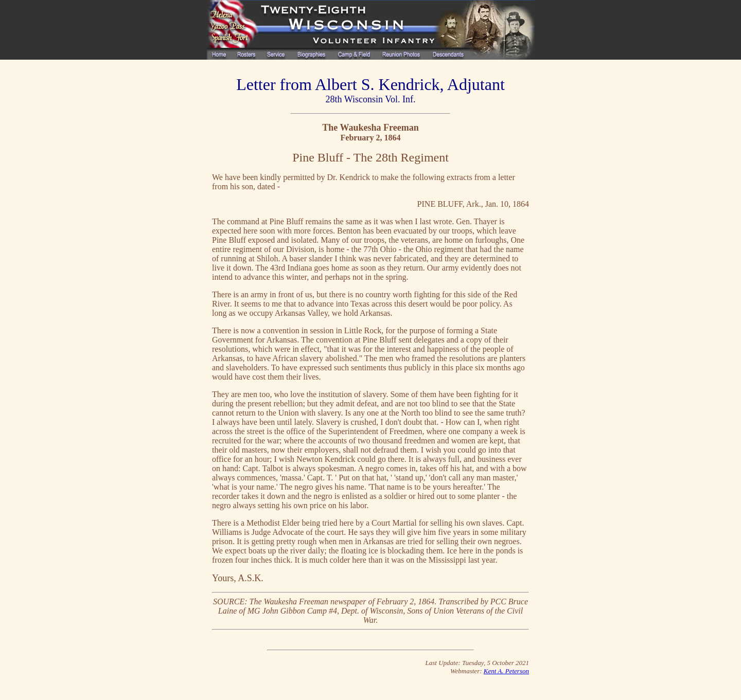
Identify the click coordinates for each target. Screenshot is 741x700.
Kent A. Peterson (506, 671)
